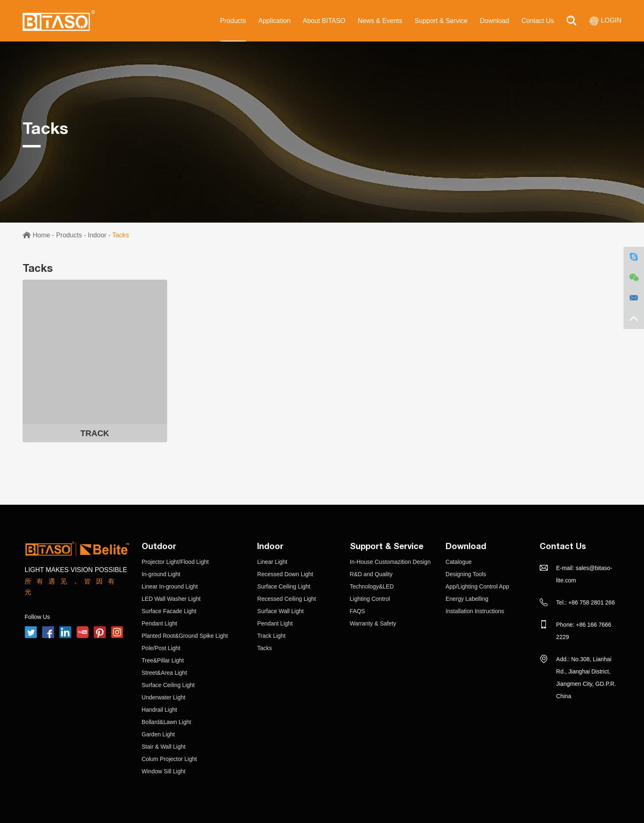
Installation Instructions (475, 611)
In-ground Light (161, 574)
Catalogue (459, 562)
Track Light (271, 636)
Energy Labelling (467, 599)
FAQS (358, 611)
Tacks (121, 235)
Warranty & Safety (373, 623)
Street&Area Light (164, 673)
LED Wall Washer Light (171, 599)
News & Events (380, 21)
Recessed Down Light (285, 574)
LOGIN (605, 20)
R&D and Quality (371, 574)
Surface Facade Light (169, 611)
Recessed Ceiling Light (286, 599)
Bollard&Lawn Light (167, 722)
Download (494, 21)
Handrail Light (159, 710)
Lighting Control (370, 599)
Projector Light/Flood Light (175, 562)
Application (274, 21)
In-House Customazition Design (390, 562)
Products (233, 21)
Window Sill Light (164, 771)
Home (41, 235)
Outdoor (159, 546)
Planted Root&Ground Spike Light (185, 636)
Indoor (97, 235)
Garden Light (158, 734)
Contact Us (538, 21)
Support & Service (441, 21)
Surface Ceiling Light (168, 685)
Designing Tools (466, 574)
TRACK (95, 433)
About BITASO (324, 21)
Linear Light (272, 562)
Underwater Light (164, 697)
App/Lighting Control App (477, 586)
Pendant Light (159, 623)
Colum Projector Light (169, 759)
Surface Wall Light (280, 611)
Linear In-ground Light (170, 586)
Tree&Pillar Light (163, 660)
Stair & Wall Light (164, 747)
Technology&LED (372, 586)
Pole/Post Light (161, 648)
